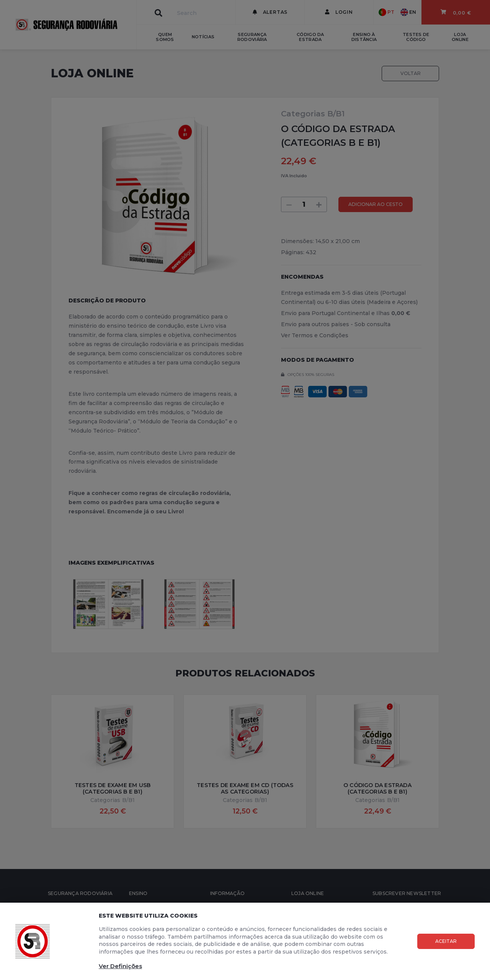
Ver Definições (120, 966)
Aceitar (446, 941)
